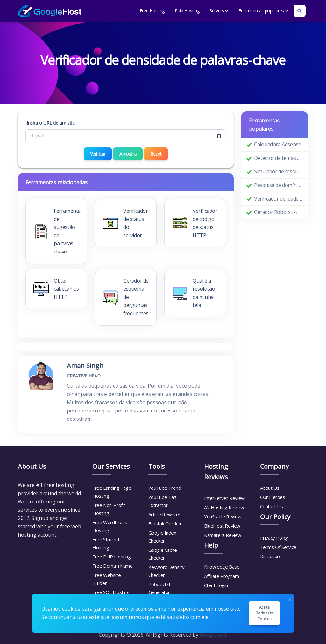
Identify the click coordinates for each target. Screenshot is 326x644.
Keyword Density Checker (167, 571)
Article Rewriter (165, 514)
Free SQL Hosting (111, 592)
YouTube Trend (165, 488)
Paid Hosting (187, 11)
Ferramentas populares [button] (263, 11)
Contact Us (272, 506)
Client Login (216, 585)
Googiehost (213, 635)
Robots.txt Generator (159, 588)
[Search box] (300, 11)
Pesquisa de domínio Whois (279, 185)
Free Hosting (152, 11)
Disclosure (271, 556)
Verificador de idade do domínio (279, 199)
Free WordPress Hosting (110, 526)
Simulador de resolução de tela (279, 171)
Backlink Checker (165, 523)
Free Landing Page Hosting (112, 492)
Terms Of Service (278, 547)
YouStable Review (223, 516)
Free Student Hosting (106, 543)
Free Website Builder (106, 579)
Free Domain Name (113, 566)
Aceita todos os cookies (264, 613)
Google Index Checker (162, 537)
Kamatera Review (223, 535)
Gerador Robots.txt (276, 212)
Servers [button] (219, 11)
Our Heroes (273, 497)
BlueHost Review (222, 526)
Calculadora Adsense (277, 144)
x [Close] (290, 598)
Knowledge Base (222, 567)
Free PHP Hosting (112, 557)
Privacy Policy (274, 538)
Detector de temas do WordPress (279, 158)
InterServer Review (224, 498)
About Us (270, 488)
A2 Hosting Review (224, 507)
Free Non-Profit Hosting (109, 509)
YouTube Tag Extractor (163, 501)
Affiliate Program (221, 576)
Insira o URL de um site (51, 123)
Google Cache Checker (163, 554)
